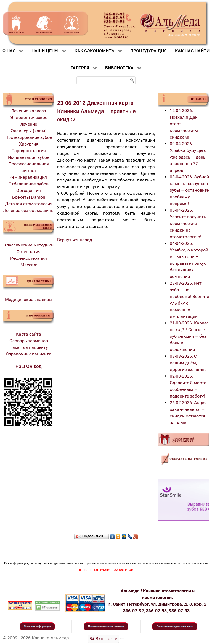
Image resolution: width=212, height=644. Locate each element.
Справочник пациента (29, 354)
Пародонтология (29, 151)
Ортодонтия (29, 190)
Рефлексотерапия (29, 258)
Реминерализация (29, 177)
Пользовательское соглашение (106, 626)
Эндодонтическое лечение (29, 121)
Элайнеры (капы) (29, 131)
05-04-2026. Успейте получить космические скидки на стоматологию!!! (188, 223)
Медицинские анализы (29, 299)
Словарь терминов (29, 341)
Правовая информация (37, 626)
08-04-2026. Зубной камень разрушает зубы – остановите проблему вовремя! (189, 190)
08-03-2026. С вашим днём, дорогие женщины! (189, 363)
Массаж (29, 265)
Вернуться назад (75, 240)
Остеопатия (29, 252)
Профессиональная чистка (29, 167)
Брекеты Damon (29, 197)
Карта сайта (29, 334)
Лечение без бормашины (29, 210)
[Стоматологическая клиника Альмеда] (104, 639)
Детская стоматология (29, 204)
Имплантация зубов (29, 157)
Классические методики (29, 245)
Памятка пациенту (29, 347)
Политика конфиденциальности (175, 626)
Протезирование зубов (29, 137)
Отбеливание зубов (29, 184)
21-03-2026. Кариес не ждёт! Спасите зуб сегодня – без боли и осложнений (189, 336)
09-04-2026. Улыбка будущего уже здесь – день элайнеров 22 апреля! (188, 157)
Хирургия (29, 144)
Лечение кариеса (29, 111)
